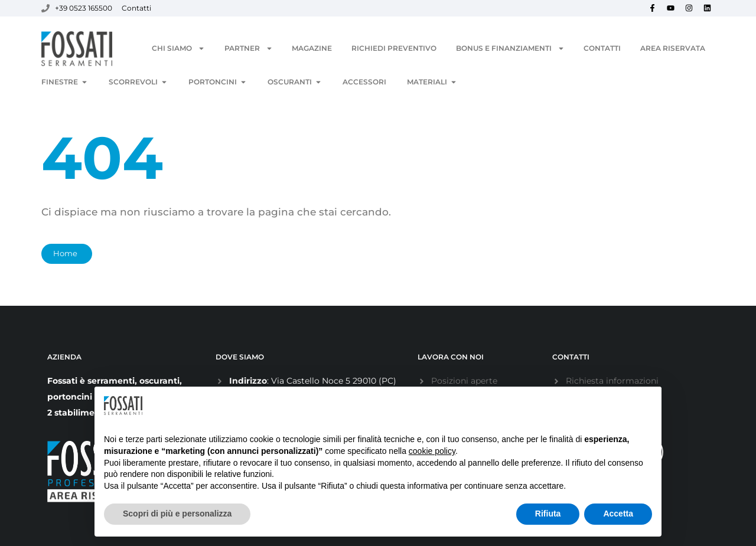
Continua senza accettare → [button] (593, 405)
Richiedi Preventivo (394, 48)
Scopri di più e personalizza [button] (177, 514)
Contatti (602, 48)
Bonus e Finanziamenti (510, 48)
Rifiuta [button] (548, 514)
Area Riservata (673, 48)
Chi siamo (178, 48)
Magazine (312, 48)
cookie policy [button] (432, 451)
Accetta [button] (618, 514)
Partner (249, 48)
